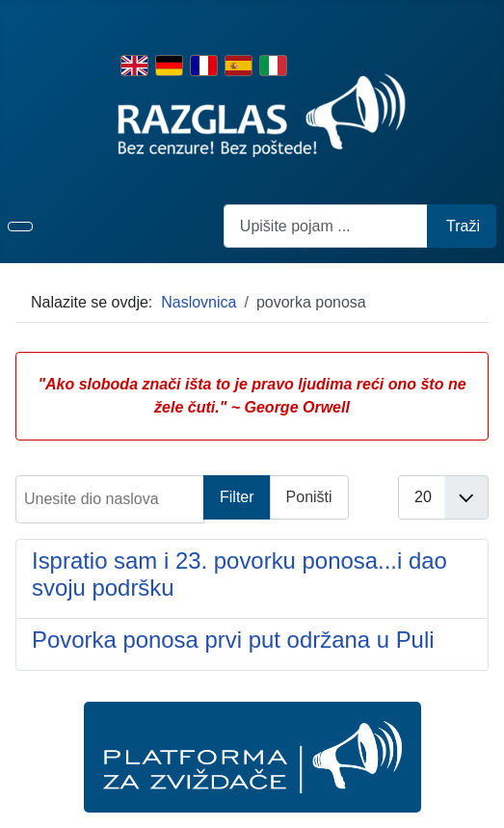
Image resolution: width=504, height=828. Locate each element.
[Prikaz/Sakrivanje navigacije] (20, 227)
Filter (237, 497)
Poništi (309, 497)
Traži (463, 226)
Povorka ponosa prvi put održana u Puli (233, 640)
